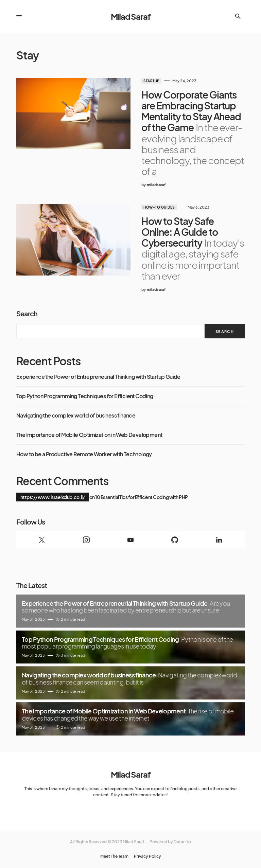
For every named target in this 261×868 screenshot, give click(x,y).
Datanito (182, 842)
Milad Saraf (131, 16)
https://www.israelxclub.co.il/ (53, 497)
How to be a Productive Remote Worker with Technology (84, 454)
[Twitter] (42, 540)
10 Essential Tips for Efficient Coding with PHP (141, 497)
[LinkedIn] (219, 540)
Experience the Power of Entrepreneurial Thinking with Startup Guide (98, 377)
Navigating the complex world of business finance (76, 415)
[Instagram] (86, 540)
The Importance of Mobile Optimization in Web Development (89, 435)
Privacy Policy (147, 856)
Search (27, 313)
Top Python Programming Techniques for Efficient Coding (85, 396)
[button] (19, 16)
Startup (151, 81)
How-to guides (159, 207)
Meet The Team (114, 856)
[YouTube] (130, 540)
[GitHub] (175, 540)
